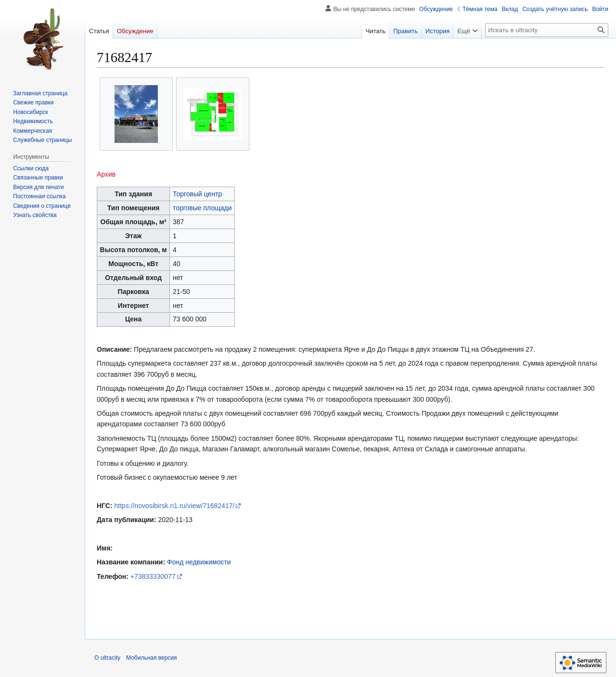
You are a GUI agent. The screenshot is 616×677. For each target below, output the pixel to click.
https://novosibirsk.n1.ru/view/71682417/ (175, 506)
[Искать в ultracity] (547, 30)
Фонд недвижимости (199, 562)
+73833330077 (153, 576)
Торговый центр (197, 194)
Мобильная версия (152, 658)
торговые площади (202, 208)
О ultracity (107, 658)
